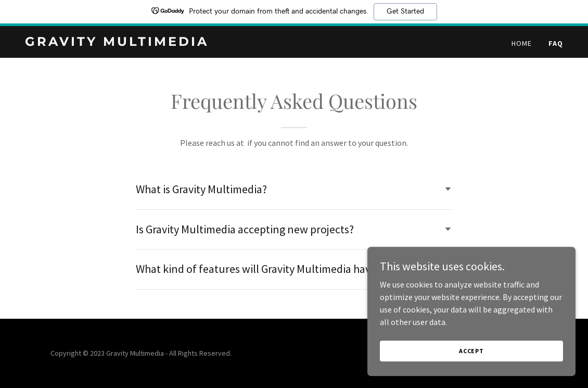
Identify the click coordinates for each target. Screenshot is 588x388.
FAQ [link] (556, 43)
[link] (119, 43)
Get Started (405, 11)
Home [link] (522, 43)
